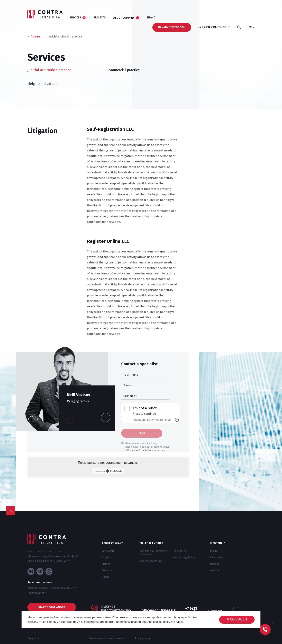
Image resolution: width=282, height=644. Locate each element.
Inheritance (216, 557)
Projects (107, 557)
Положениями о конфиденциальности (87, 622)
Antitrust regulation (184, 557)
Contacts (107, 570)
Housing (215, 564)
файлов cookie (152, 622)
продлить (131, 463)
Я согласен (237, 619)
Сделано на (108, 471)
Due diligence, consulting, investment (154, 553)
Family (214, 551)
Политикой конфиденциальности (146, 450)
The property (180, 551)
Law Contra (108, 551)
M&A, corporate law (150, 561)
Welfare (214, 570)
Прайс (105, 577)
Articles (106, 564)
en (252, 27)
